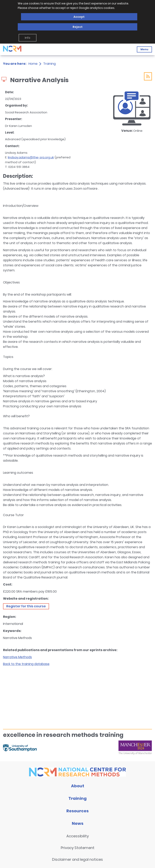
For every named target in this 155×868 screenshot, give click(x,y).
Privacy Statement (78, 848)
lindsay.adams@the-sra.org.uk (31, 157)
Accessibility (78, 836)
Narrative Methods (17, 657)
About (78, 786)
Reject (78, 27)
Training (49, 64)
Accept (79, 17)
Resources (77, 811)
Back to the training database (26, 664)
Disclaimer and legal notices (77, 859)
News (78, 823)
